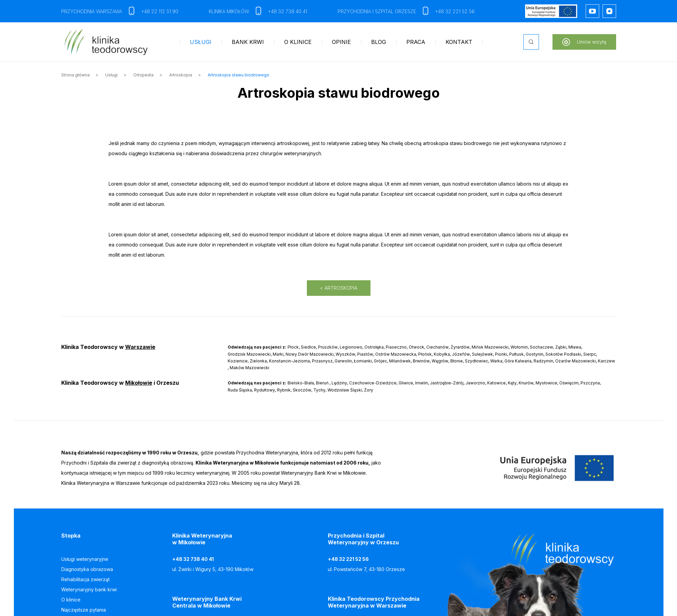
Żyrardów (460, 347)
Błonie (457, 361)
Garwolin (343, 361)
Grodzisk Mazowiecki (249, 354)
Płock (293, 347)
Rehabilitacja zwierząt (85, 579)
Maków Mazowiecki (250, 368)
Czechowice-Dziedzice (373, 383)
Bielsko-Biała (301, 383)
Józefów (461, 354)
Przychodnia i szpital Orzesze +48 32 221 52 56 (406, 11)
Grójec (380, 361)
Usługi (201, 42)
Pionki (501, 354)
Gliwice (406, 383)
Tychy (319, 390)
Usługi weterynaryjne (85, 559)
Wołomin (519, 347)
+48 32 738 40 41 (193, 559)
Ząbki (561, 347)
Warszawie (140, 347)
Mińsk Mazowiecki (490, 347)
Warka (496, 361)
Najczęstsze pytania (84, 610)
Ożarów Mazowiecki (576, 361)
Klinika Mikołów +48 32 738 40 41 (258, 11)
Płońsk (425, 354)
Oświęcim (569, 383)
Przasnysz (322, 361)
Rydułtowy (265, 390)
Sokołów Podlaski (563, 354)
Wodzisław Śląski (345, 390)
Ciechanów (437, 347)
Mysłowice (546, 383)
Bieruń (322, 383)
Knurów (526, 383)
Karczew (606, 361)
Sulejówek (482, 354)
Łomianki (363, 361)
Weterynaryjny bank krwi (89, 589)
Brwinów (421, 361)
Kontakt (459, 42)
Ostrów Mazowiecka (396, 354)
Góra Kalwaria (518, 361)
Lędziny (339, 383)
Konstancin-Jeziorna (289, 361)
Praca (416, 42)
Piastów (365, 354)
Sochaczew (541, 347)
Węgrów (440, 361)
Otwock (416, 347)
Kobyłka (442, 354)
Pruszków (328, 347)
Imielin (422, 383)
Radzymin (543, 361)
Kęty (512, 383)
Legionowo (351, 347)
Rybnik (284, 390)
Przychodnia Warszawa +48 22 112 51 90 (120, 11)
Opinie (341, 42)
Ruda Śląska (240, 390)
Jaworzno (475, 383)
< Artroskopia (339, 288)
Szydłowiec (477, 361)
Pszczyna (590, 383)
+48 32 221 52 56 (348, 559)
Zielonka (258, 361)
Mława (575, 347)
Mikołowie (139, 383)
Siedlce (308, 347)
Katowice (497, 383)
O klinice (298, 42)
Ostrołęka (374, 347)
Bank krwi (248, 42)
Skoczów (302, 390)
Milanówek (400, 361)
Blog (379, 42)
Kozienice (238, 361)
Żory (369, 390)
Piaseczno (396, 347)
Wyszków (345, 354)
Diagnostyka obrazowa (87, 569)
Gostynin (535, 354)
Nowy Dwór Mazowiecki (310, 354)
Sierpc (590, 354)
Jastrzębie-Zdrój (447, 383)
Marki (278, 354)
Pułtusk (516, 354)
